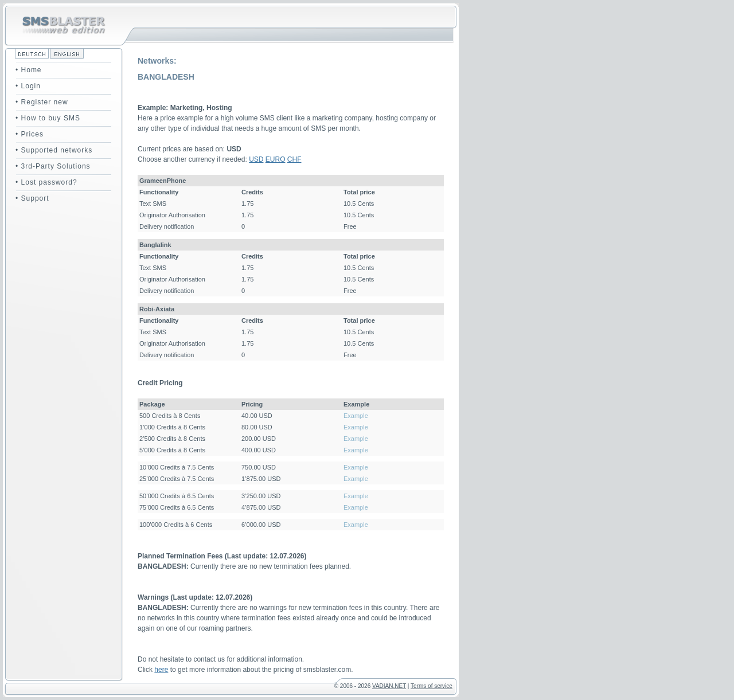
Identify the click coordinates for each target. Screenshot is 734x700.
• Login (28, 86)
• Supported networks (54, 150)
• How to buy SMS (48, 118)
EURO (276, 159)
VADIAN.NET (389, 686)
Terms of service (432, 686)
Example (356, 416)
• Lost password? (46, 182)
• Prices (30, 134)
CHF (294, 159)
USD (256, 159)
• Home (29, 70)
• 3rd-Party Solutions (53, 166)
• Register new (42, 102)
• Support (32, 198)
